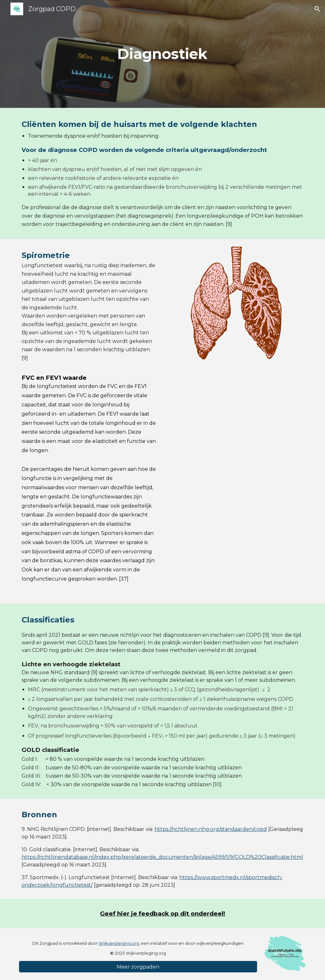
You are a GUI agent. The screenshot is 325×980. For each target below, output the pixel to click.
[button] (317, 9)
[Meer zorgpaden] (138, 967)
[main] (162, 54)
